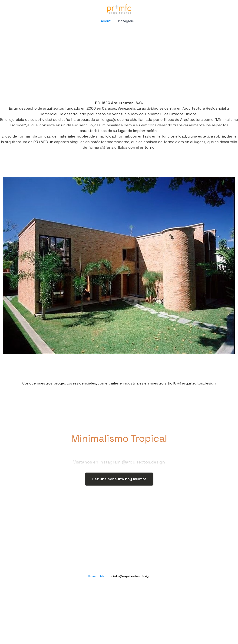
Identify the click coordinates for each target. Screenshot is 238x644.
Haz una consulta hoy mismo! (119, 479)
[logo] (119, 9)
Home (92, 576)
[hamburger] (15, 7)
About (104, 576)
